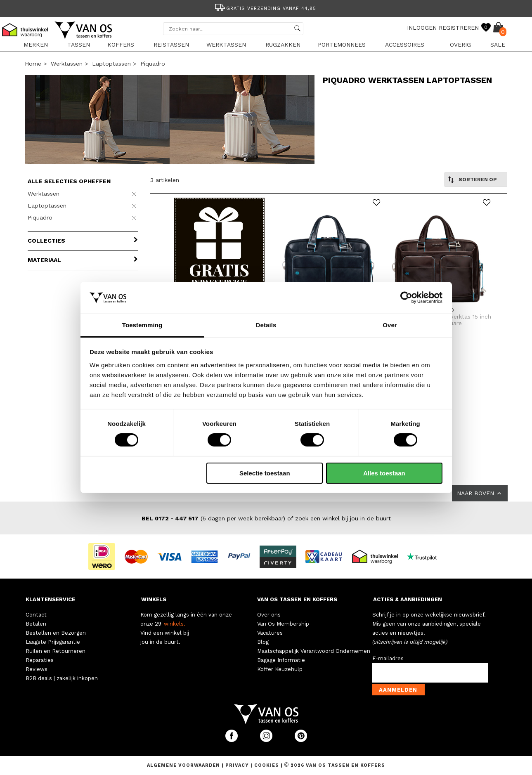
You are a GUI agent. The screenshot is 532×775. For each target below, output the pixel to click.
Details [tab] (266, 325)
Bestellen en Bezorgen (56, 633)
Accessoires (405, 45)
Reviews (37, 669)
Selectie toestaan (265, 473)
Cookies (267, 765)
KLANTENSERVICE (50, 599)
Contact (36, 615)
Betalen (36, 624)
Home (33, 64)
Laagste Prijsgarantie (53, 642)
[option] (266, 8)
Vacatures (270, 633)
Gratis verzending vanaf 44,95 (265, 8)
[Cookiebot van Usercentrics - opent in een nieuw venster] (406, 298)
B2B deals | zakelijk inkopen (62, 678)
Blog (263, 642)
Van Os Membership (283, 624)
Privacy (238, 765)
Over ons (269, 615)
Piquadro (153, 64)
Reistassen (171, 45)
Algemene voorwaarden (184, 765)
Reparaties (40, 660)
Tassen (79, 45)
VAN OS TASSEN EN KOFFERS (297, 599)
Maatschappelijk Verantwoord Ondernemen (314, 651)
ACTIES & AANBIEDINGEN (408, 599)
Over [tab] (390, 325)
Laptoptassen (111, 64)
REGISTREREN (459, 28)
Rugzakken (283, 45)
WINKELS (154, 599)
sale (498, 45)
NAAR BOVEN (480, 493)
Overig (460, 45)
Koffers (121, 45)
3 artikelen (165, 180)
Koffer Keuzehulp (280, 669)
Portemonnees (342, 45)
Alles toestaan (384, 473)
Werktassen (226, 45)
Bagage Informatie (281, 660)
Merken (36, 45)
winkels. (175, 624)
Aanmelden (398, 690)
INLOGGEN (422, 28)
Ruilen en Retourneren (56, 651)
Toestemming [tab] (142, 325)
